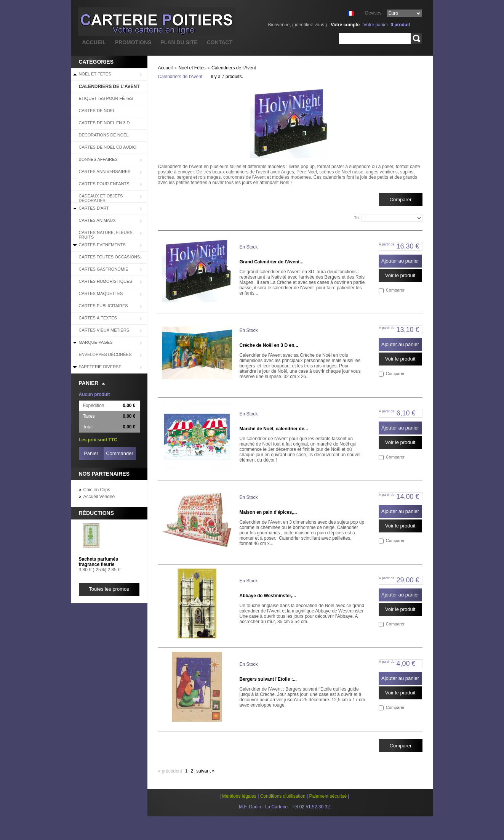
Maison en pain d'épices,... (268, 512)
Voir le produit (400, 275)
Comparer (395, 290)
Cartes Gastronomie (104, 269)
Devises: (374, 13)
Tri (356, 218)
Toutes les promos (109, 589)
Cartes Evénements (102, 245)
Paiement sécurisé (328, 796)
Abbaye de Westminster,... (268, 596)
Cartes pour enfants (104, 184)
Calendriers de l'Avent (109, 87)
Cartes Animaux (97, 220)
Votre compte (345, 25)
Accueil (166, 68)
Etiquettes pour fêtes (106, 98)
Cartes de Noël (97, 111)
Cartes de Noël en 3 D (104, 123)
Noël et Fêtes (95, 74)
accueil (94, 42)
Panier (89, 383)
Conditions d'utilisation (283, 796)
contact (220, 42)
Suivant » (205, 771)
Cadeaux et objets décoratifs (101, 198)
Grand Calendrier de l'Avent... (272, 262)
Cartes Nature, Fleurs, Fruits (106, 235)
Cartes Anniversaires (105, 172)
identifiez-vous (310, 25)
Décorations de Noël (104, 135)
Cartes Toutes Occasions (110, 257)
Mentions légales (239, 796)
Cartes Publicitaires (103, 306)
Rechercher (416, 38)
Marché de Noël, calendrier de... (274, 429)
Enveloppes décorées (105, 354)
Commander (120, 453)
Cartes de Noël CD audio (108, 147)
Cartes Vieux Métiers (104, 330)
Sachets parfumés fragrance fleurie (98, 562)
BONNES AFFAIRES (98, 159)
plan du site (179, 42)
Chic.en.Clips (97, 490)
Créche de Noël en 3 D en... (269, 345)
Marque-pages (96, 342)
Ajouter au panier (400, 261)
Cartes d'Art (94, 208)
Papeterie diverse (100, 367)
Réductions (97, 513)
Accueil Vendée (99, 497)
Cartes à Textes (98, 318)
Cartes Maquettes (101, 293)
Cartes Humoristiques (106, 281)
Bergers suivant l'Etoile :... (268, 679)
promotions (133, 42)
